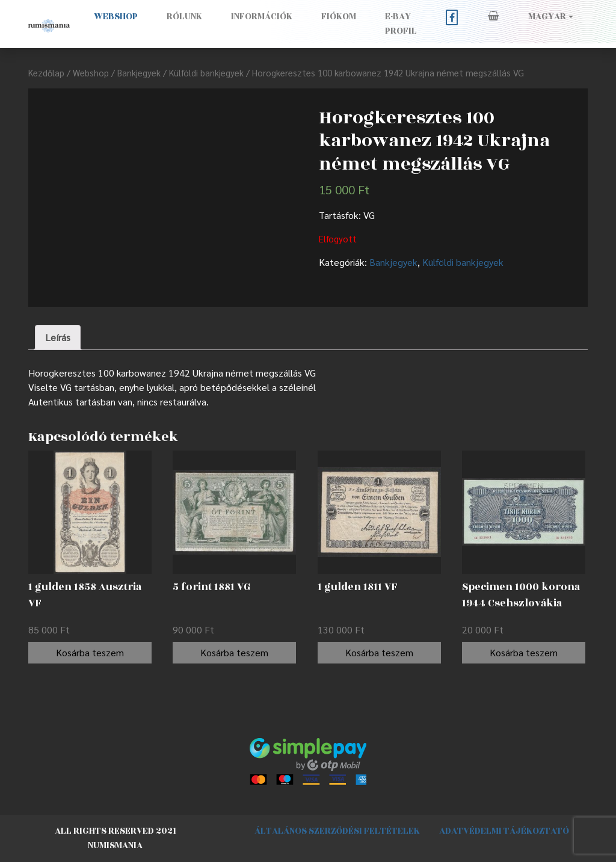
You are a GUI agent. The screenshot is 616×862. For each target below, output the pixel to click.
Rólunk (184, 17)
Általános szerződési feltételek (337, 831)
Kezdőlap (46, 72)
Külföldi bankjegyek (206, 72)
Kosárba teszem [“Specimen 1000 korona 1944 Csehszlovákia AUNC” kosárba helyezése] (524, 652)
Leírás (58, 337)
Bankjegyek (139, 72)
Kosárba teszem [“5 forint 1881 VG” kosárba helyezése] (234, 652)
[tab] (58, 337)
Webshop (116, 17)
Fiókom (339, 17)
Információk (262, 17)
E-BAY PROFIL (401, 24)
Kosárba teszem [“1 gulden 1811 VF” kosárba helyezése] (379, 652)
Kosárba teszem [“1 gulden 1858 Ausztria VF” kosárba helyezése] (90, 652)
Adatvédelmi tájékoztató (504, 831)
